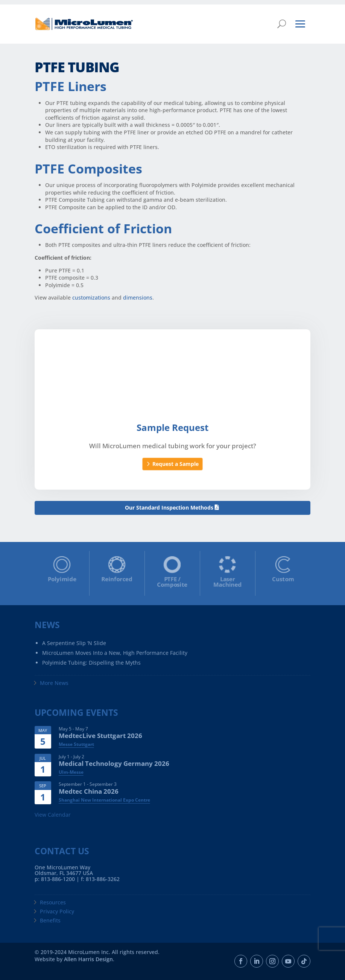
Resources (53, 902)
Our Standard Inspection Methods (169, 507)
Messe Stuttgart (76, 744)
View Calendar (53, 815)
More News (54, 683)
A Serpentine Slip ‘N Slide (74, 643)
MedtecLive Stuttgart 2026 (100, 736)
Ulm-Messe (71, 772)
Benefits (50, 920)
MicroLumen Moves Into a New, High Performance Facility (115, 653)
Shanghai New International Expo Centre (104, 800)
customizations (91, 297)
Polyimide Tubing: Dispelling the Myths (91, 663)
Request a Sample (176, 464)
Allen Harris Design (88, 959)
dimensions (138, 297)
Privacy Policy (57, 911)
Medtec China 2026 (89, 791)
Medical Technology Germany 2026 (114, 763)
